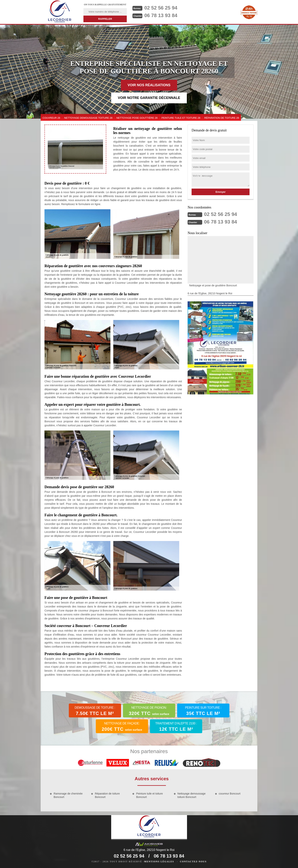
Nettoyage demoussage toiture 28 (88, 118)
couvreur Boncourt (230, 794)
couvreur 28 (51, 118)
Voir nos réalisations (149, 85)
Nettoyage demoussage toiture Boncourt (192, 795)
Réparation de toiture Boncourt (107, 795)
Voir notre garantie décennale (149, 98)
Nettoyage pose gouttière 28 (137, 118)
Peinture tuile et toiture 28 (181, 118)
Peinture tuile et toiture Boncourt (149, 795)
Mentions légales (159, 862)
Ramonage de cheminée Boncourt (68, 795)
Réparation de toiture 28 (222, 118)
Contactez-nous (193, 862)
